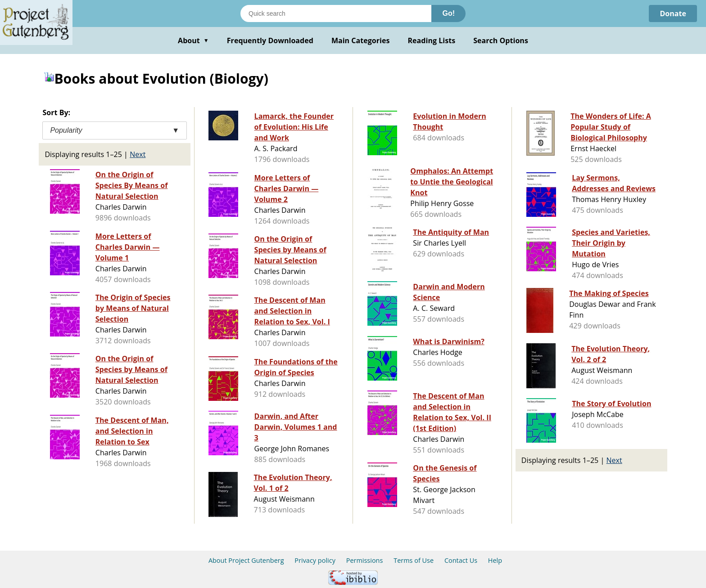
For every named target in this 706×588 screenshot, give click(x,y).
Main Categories (361, 40)
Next (138, 154)
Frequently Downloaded (270, 40)
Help (495, 560)
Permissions (365, 560)
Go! (448, 13)
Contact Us (461, 560)
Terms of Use (414, 560)
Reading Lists (432, 40)
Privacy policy (315, 560)
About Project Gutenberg (246, 560)
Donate (673, 13)
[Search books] (336, 13)
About (193, 40)
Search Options (501, 40)
